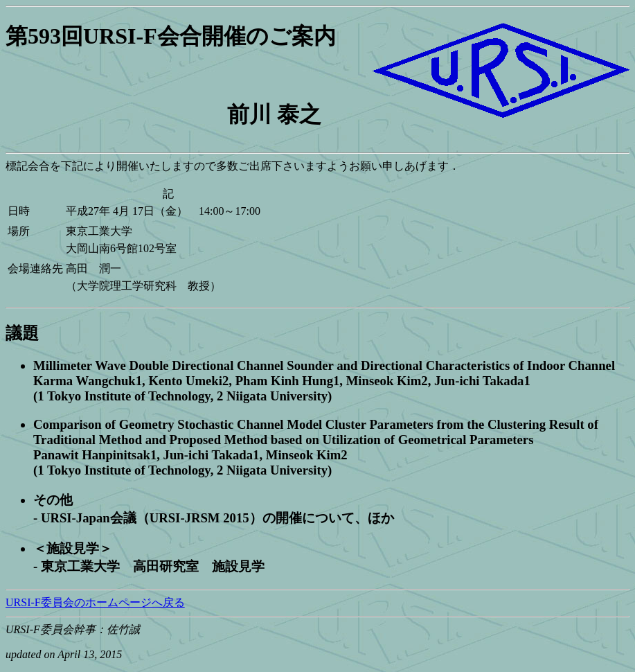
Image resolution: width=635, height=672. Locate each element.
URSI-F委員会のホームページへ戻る (95, 602)
